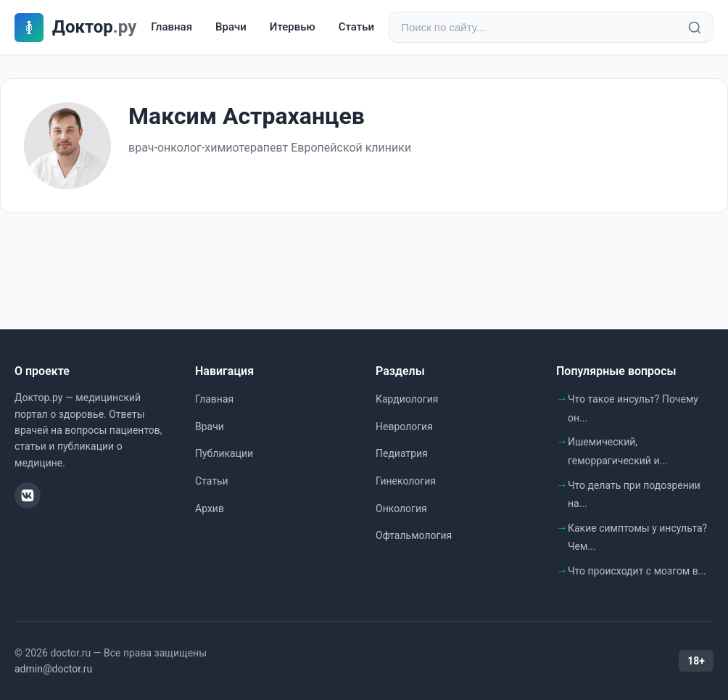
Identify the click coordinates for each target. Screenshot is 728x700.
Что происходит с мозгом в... (637, 571)
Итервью (293, 27)
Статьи (356, 27)
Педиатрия (402, 453)
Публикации (224, 453)
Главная (171, 27)
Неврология (404, 427)
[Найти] (695, 28)
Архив (210, 508)
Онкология (401, 508)
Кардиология (407, 399)
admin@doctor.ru (53, 669)
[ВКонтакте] (28, 495)
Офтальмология (414, 535)
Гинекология (406, 481)
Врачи (231, 27)
